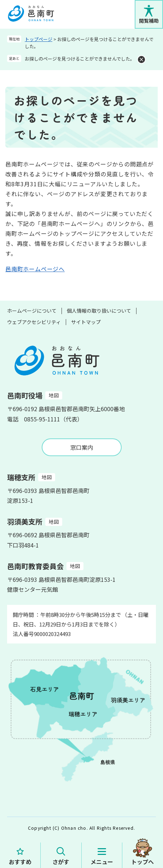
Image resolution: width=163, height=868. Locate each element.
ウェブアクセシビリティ (34, 322)
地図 (54, 395)
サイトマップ (86, 322)
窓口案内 (82, 447)
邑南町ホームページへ (35, 269)
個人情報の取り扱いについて (99, 311)
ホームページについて (32, 311)
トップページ (39, 39)
